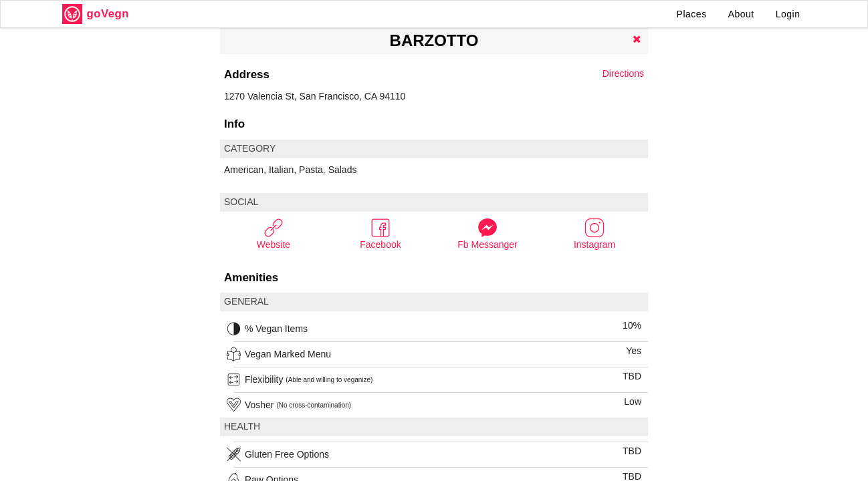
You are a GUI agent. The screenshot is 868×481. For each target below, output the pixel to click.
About (741, 14)
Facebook (380, 233)
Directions (623, 73)
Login (788, 14)
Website (274, 233)
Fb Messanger (487, 233)
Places (692, 14)
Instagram (594, 233)
